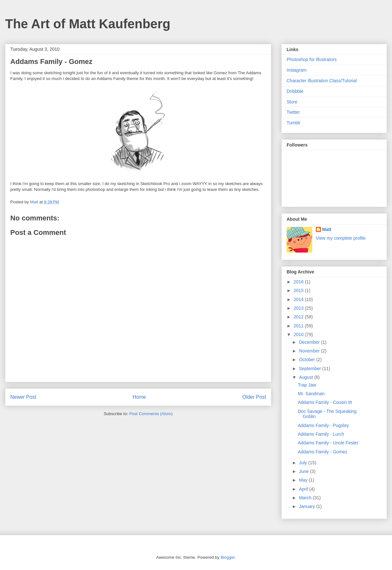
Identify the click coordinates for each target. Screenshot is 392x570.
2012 (299, 317)
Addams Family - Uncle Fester (328, 443)
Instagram (297, 70)
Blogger (227, 557)
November (310, 351)
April (304, 489)
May (304, 480)
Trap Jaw (307, 385)
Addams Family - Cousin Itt (325, 402)
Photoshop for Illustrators (312, 59)
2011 (299, 326)
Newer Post (23, 397)
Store (292, 102)
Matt (327, 229)
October (307, 360)
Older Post (254, 397)
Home (139, 397)
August (306, 377)
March (306, 498)
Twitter (293, 112)
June (304, 471)
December (310, 342)
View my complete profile (341, 238)
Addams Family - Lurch (321, 434)
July (303, 463)
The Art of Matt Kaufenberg (88, 24)
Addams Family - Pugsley (323, 425)
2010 (299, 334)
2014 (299, 299)
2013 (299, 308)
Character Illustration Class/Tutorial (322, 81)
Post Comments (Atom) (151, 414)
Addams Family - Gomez (323, 452)
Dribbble (295, 91)
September (310, 369)
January (307, 506)
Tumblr (294, 123)
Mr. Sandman (311, 394)
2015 (299, 290)
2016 (299, 282)
